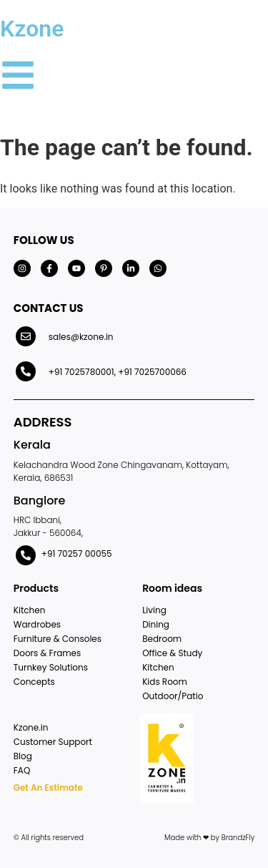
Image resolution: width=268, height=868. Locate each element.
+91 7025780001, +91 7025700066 (118, 372)
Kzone (32, 29)
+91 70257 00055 (77, 554)
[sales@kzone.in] (26, 336)
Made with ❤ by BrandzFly (209, 838)
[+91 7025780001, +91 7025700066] (26, 371)
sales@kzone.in (81, 337)
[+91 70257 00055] (26, 555)
